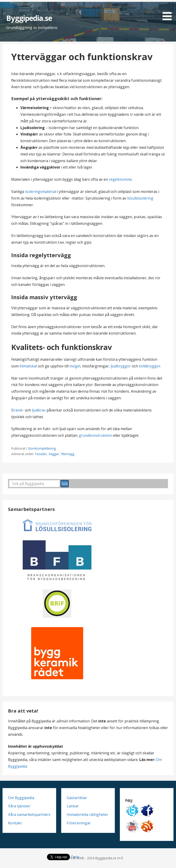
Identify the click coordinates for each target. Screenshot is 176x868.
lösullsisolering (140, 198)
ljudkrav (39, 410)
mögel (75, 366)
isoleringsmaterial (41, 192)
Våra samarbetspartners (29, 814)
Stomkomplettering (42, 448)
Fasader (41, 454)
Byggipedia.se (29, 18)
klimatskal (28, 366)
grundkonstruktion (95, 435)
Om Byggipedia (21, 798)
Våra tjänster (19, 806)
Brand (16, 410)
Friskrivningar (79, 823)
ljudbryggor (121, 366)
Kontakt (15, 823)
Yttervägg (67, 454)
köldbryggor (150, 366)
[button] (169, 11)
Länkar (73, 806)
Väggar (54, 454)
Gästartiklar (77, 798)
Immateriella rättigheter (87, 814)
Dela (75, 857)
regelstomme (120, 179)
